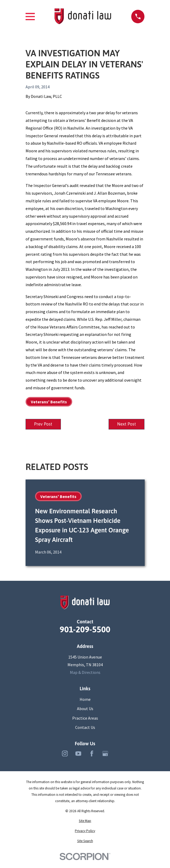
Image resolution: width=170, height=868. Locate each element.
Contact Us (85, 728)
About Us (85, 709)
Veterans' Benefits (49, 402)
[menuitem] (85, 821)
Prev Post (44, 424)
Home (85, 700)
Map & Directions (85, 673)
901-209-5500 (85, 630)
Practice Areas (85, 718)
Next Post (126, 424)
